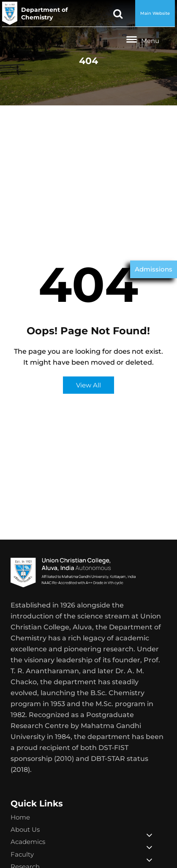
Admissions (154, 269)
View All (88, 385)
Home (20, 817)
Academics (28, 842)
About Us (25, 829)
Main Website (155, 13)
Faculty (22, 854)
